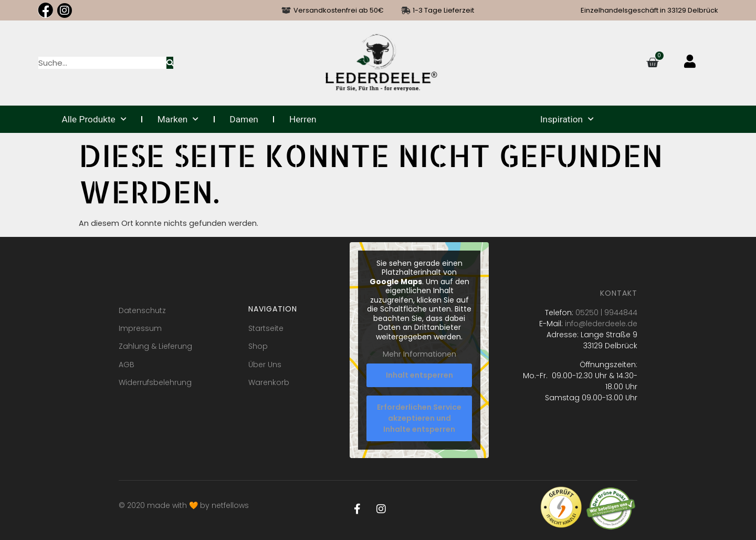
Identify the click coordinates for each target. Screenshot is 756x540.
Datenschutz (142, 310)
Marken (178, 119)
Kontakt (619, 293)
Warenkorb (269, 382)
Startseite (266, 328)
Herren (303, 119)
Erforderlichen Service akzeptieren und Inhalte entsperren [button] (420, 418)
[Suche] (170, 63)
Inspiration (567, 119)
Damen (244, 119)
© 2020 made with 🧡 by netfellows (184, 505)
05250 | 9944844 (606, 313)
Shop (258, 346)
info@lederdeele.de (601, 324)
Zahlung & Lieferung (155, 346)
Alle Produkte (94, 119)
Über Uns (265, 365)
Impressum (140, 328)
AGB (127, 365)
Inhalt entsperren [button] (419, 375)
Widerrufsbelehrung (155, 382)
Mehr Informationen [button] (419, 355)
